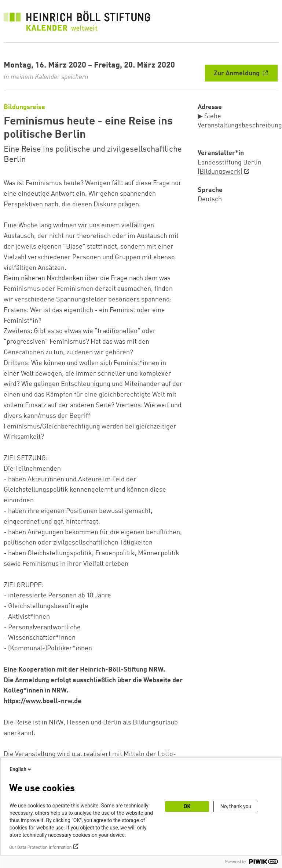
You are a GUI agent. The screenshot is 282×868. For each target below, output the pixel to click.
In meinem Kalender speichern (46, 77)
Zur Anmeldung (237, 73)
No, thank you (236, 806)
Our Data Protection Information (40, 847)
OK (187, 806)
